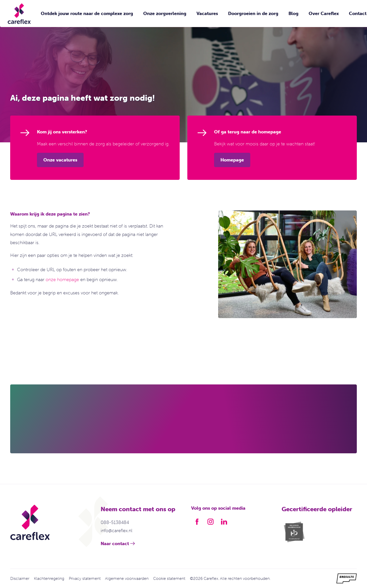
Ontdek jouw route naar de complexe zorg (87, 13)
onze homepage (62, 279)
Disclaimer (20, 578)
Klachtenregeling (49, 578)
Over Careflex (324, 13)
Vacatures (207, 13)
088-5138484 (115, 522)
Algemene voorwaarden (127, 578)
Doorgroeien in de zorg (253, 13)
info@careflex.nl (116, 530)
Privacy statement (85, 578)
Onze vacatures (60, 160)
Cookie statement (169, 578)
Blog (293, 13)
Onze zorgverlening (165, 13)
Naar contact (115, 543)
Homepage (232, 160)
